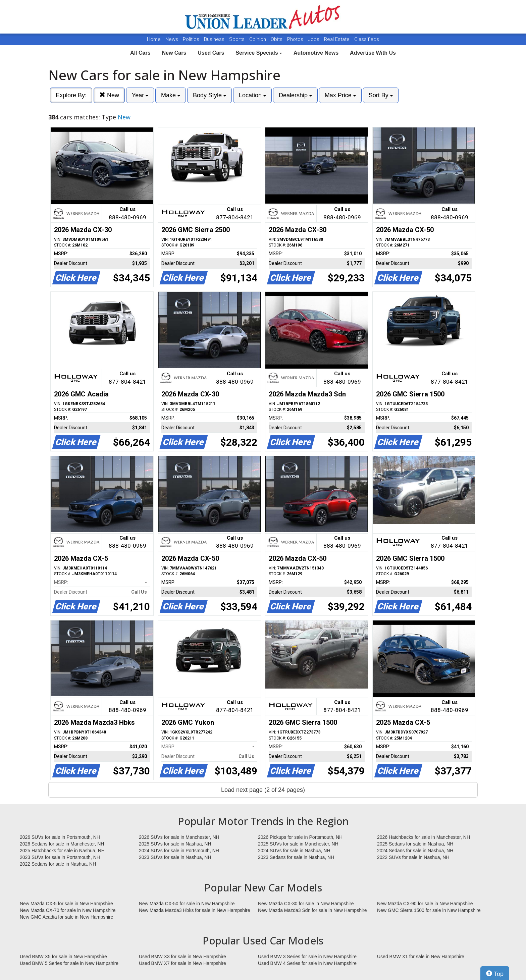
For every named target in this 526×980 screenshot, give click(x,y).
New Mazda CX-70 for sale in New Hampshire (68, 910)
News (172, 39)
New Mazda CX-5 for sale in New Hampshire (66, 904)
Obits (277, 39)
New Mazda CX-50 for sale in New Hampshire (187, 904)
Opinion (258, 39)
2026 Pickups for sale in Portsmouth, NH (300, 837)
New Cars (174, 53)
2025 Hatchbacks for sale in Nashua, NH (62, 851)
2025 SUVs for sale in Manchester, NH (298, 844)
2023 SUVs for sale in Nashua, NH (175, 857)
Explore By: (71, 95)
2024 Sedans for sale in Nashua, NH (415, 851)
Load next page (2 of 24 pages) (263, 790)
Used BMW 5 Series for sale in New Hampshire (69, 963)
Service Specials (259, 53)
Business (215, 39)
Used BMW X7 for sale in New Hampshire (182, 963)
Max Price (340, 95)
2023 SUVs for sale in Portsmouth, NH (60, 857)
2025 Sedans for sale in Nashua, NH (415, 844)
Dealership (295, 95)
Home (154, 39)
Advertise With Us (373, 53)
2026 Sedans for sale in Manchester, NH (62, 844)
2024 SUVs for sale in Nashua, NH (294, 851)
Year (140, 95)
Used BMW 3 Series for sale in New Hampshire (307, 957)
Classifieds (367, 39)
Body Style (209, 95)
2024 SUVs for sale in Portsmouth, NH (179, 851)
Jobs (314, 39)
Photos (296, 39)
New (109, 95)
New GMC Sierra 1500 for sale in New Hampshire (429, 910)
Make (171, 95)
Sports (238, 39)
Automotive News (316, 53)
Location (252, 95)
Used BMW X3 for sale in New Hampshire (182, 957)
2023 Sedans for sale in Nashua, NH (296, 857)
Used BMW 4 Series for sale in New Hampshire (307, 963)
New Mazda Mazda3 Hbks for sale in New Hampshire (194, 910)
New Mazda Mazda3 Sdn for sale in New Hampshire (312, 910)
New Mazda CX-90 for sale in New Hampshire (425, 904)
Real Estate (337, 39)
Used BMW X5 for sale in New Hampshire (63, 957)
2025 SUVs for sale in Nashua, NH (175, 844)
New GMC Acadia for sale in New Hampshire (67, 917)
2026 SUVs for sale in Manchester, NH (179, 837)
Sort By (381, 95)
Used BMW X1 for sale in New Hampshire (421, 957)
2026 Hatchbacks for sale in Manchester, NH (424, 837)
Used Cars (211, 53)
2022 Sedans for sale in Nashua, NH (58, 864)
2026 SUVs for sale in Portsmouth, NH (60, 837)
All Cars (140, 53)
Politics (191, 39)
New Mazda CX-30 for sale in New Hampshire (306, 904)
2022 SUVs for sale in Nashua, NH (413, 857)
